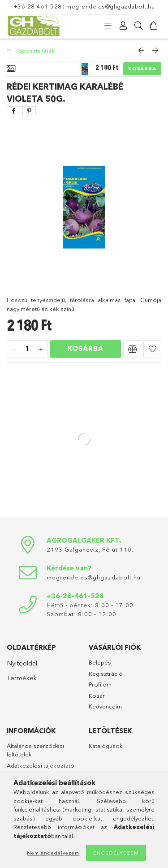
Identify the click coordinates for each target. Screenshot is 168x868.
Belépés (100, 662)
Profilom (100, 684)
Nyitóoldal (22, 663)
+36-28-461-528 (38, 6)
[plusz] (41, 350)
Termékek (22, 678)
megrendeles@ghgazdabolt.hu (110, 6)
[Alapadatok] (11, 69)
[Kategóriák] (108, 26)
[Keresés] (138, 26)
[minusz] (14, 350)
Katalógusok (106, 746)
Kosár (97, 695)
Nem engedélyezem (53, 853)
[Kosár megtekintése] (154, 26)
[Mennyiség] (27, 350)
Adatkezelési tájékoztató (41, 765)
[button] (132, 349)
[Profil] (123, 26)
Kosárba (142, 69)
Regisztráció (106, 674)
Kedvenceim (105, 706)
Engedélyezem (116, 853)
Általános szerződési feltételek (35, 750)
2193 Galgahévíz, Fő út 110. (90, 549)
